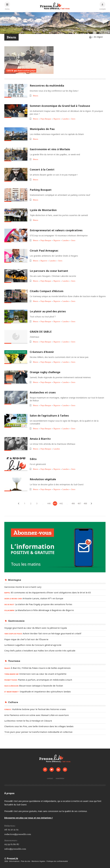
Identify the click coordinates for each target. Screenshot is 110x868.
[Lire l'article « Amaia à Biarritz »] (16, 444)
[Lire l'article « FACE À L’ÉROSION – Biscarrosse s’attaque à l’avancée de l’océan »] (55, 686)
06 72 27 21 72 (11, 830)
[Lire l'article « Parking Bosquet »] (16, 195)
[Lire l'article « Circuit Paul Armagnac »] (16, 256)
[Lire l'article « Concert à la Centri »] (16, 175)
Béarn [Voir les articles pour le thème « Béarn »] (36, 96)
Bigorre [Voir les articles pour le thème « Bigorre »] (57, 119)
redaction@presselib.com (18, 834)
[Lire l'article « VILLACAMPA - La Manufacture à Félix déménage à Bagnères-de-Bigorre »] (55, 610)
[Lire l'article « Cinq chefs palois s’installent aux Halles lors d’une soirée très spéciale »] (55, 651)
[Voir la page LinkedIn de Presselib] (58, 770)
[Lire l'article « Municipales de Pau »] (16, 134)
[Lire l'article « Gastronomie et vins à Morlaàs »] (16, 154)
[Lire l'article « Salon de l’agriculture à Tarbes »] (16, 421)
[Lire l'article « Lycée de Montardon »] (16, 215)
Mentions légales (38, 861)
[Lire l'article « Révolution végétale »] (16, 484)
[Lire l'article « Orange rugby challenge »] (16, 377)
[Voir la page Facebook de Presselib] (45, 770)
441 (55, 503)
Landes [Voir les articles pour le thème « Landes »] (66, 119)
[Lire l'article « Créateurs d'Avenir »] (16, 357)
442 (61, 503)
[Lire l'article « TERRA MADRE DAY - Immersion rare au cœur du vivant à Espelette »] (55, 674)
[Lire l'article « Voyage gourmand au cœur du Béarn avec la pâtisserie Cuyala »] (55, 628)
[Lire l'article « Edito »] (16, 464)
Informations (14, 861)
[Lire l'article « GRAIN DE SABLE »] (16, 337)
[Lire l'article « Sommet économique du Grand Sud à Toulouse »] (16, 111)
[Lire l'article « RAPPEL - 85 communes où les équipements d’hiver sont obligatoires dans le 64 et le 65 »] (55, 593)
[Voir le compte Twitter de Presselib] (52, 770)
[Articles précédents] (19, 503)
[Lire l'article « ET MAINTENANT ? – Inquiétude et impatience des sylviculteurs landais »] (55, 692)
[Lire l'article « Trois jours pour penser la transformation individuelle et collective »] (55, 732)
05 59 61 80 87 (12, 844)
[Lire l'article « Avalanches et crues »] (16, 398)
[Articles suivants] (91, 503)
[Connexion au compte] (102, 6)
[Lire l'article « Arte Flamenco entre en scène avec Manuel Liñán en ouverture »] (55, 715)
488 (85, 503)
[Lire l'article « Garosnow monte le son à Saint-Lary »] (55, 587)
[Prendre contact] (50, 778)
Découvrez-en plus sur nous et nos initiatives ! (29, 818)
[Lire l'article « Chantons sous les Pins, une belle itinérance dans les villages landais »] (55, 726)
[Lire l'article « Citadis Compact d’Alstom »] (16, 296)
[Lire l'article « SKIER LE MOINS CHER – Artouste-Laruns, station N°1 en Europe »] (55, 599)
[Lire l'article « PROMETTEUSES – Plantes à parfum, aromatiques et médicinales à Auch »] (55, 680)
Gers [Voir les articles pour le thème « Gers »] (73, 119)
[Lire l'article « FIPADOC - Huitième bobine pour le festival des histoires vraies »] (55, 709)
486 (73, 503)
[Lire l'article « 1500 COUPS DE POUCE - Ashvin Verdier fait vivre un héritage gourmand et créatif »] (55, 634)
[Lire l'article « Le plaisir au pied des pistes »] (16, 317)
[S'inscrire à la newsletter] (60, 778)
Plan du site (26, 861)
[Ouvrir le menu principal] (7, 6)
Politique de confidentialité (57, 861)
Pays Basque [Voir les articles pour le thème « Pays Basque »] (46, 119)
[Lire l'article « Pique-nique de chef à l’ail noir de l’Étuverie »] (55, 639)
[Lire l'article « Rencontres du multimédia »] (16, 91)
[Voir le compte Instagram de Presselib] (65, 770)
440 (49, 503)
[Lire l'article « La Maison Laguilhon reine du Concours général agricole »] (55, 645)
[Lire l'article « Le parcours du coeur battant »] (16, 276)
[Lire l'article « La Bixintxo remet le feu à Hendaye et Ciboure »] (55, 721)
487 (79, 503)
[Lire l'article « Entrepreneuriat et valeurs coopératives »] (16, 236)
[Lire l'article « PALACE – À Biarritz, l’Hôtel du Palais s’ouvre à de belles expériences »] (55, 668)
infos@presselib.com (15, 849)
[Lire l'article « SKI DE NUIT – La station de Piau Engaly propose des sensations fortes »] (55, 604)
